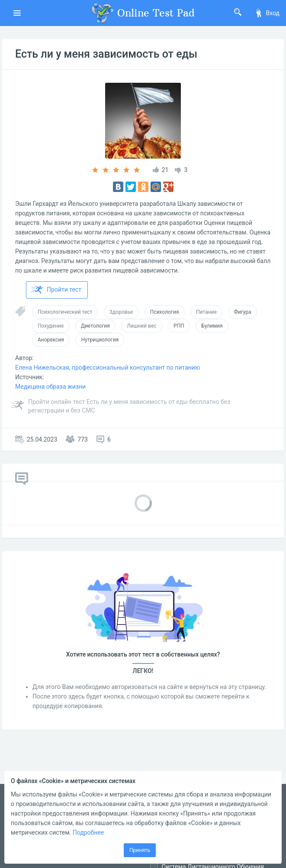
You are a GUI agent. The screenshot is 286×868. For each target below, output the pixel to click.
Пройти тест (56, 290)
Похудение (51, 326)
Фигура (242, 312)
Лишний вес (141, 326)
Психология (165, 312)
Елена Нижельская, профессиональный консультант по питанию (108, 367)
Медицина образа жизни (50, 387)
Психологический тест (65, 312)
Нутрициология (100, 340)
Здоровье (121, 312)
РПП (179, 326)
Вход (267, 13)
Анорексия (51, 340)
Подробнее (88, 832)
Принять (140, 850)
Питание (206, 312)
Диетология (95, 326)
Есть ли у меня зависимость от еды (106, 54)
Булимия (212, 326)
